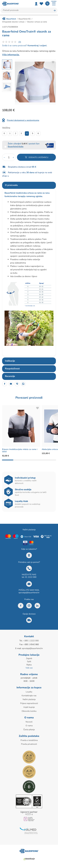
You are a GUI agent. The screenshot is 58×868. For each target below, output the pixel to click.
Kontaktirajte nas (29, 696)
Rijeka (29, 665)
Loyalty (29, 692)
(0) (20, 42)
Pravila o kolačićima (29, 740)
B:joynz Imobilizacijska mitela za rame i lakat (20, 450)
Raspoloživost (12, 369)
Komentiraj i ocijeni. (37, 46)
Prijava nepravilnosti (29, 703)
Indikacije (10, 361)
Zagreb (29, 658)
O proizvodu (11, 185)
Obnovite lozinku (29, 711)
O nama (29, 726)
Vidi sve (29, 668)
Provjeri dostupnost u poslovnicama (23, 120)
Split (29, 661)
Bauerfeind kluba (16, 146)
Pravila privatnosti (29, 744)
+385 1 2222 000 (31, 641)
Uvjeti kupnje (29, 707)
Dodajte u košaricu (38, 157)
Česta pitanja (29, 730)
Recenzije (10, 376)
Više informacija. (11, 55)
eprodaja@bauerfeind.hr (29, 593)
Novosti (29, 722)
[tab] (29, 185)
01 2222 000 (31, 577)
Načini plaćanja (29, 699)
